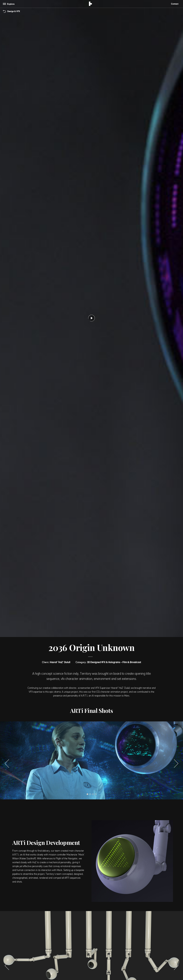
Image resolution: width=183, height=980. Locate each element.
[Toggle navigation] (9, 4)
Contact (175, 4)
